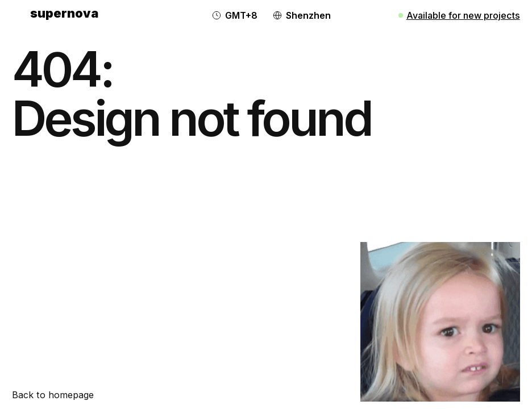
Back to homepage (53, 395)
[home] (64, 15)
